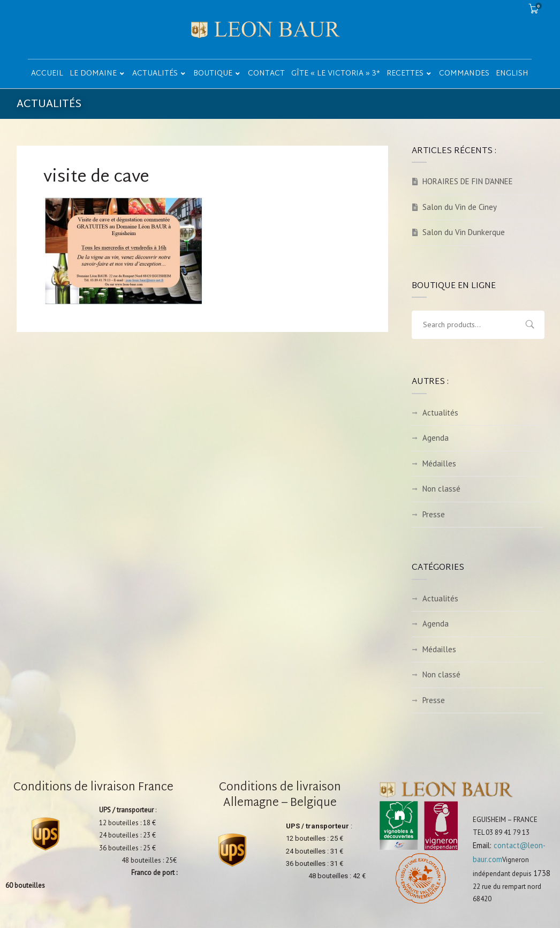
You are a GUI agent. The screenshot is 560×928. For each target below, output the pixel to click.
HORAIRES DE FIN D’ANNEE (468, 181)
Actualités (440, 413)
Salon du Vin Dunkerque (464, 232)
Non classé (441, 489)
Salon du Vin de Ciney (460, 207)
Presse (434, 514)
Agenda (436, 438)
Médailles (439, 463)
